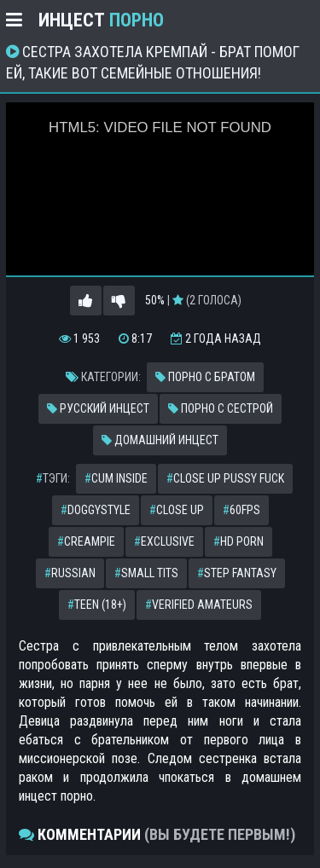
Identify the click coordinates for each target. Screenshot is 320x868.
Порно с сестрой (221, 408)
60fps (241, 510)
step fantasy (237, 573)
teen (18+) (97, 605)
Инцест (101, 20)
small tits (146, 573)
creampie (86, 541)
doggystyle (96, 510)
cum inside (116, 478)
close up (177, 510)
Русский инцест (98, 408)
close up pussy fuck (225, 478)
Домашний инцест (160, 440)
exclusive (164, 541)
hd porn (239, 541)
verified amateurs (199, 605)
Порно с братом (205, 377)
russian (70, 573)
